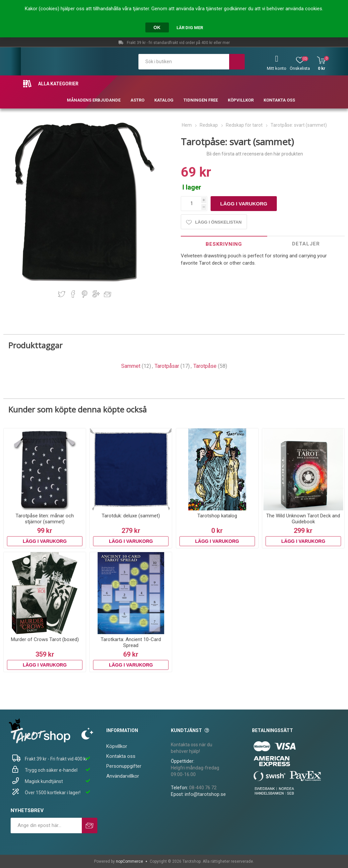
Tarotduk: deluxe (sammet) (131, 516)
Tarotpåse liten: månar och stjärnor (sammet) (45, 519)
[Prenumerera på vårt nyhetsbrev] (46, 825)
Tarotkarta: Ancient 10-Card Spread (131, 642)
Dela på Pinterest (85, 294)
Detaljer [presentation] (306, 244)
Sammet (131, 366)
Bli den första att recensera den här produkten (255, 154)
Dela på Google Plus (96, 294)
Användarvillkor (123, 776)
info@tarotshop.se (205, 794)
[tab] (224, 244)
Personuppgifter (124, 766)
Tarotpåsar (167, 366)
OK (157, 27)
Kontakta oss (121, 756)
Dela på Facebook (73, 294)
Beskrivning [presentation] (224, 244)
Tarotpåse (205, 366)
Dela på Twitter (62, 294)
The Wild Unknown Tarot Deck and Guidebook (303, 519)
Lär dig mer (190, 28)
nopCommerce (129, 861)
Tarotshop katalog (217, 516)
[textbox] (184, 62)
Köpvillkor (117, 746)
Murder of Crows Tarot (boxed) (45, 639)
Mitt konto (277, 68)
